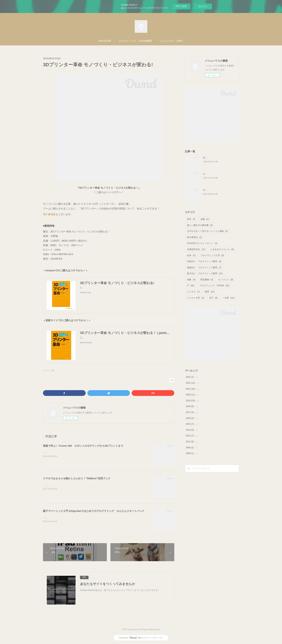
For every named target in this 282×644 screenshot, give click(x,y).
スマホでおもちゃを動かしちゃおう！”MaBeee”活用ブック (77, 478)
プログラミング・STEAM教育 (135, 41)
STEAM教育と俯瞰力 (213, 174)
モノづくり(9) (49, 370)
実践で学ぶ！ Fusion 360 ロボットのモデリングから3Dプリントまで (83, 446)
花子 (213, 298)
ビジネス (193, 292)
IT (191, 286)
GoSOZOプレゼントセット (202, 243)
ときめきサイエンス (222, 249)
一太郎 (228, 298)
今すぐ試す (181, 6)
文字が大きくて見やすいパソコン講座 (207, 231)
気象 (191, 280)
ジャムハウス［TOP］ (172, 41)
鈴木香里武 (195, 237)
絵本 (191, 255)
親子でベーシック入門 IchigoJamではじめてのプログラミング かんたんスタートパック (94, 511)
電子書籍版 (49, 214)
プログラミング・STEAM (214, 286)
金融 (205, 219)
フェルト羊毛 (196, 298)
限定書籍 (207, 280)
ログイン (203, 6)
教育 (210, 292)
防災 (191, 219)
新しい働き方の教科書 (200, 225)
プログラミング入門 (212, 255)
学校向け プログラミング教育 (204, 261)
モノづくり (226, 280)
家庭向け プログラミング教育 (204, 268)
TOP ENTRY (105, 41)
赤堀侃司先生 (196, 249)
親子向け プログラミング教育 (205, 273)
